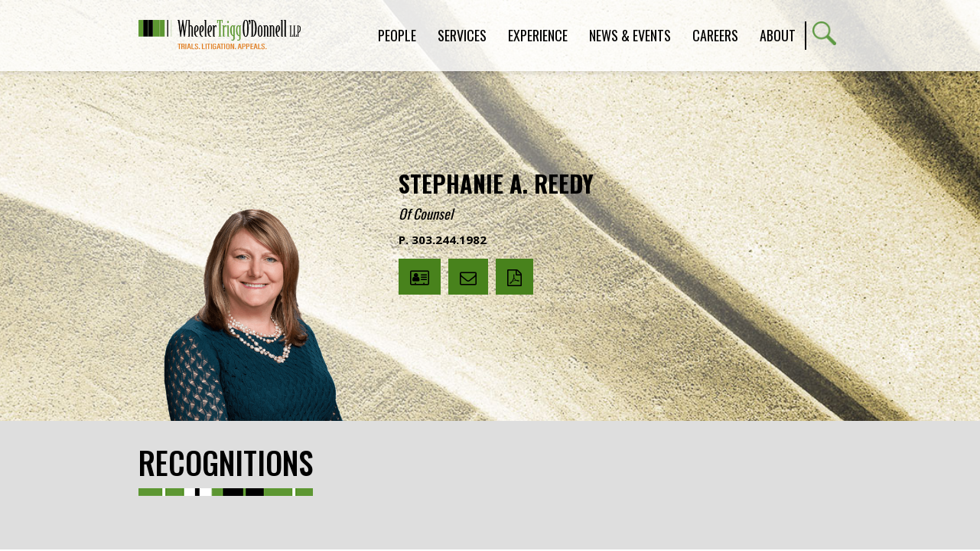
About (778, 35)
